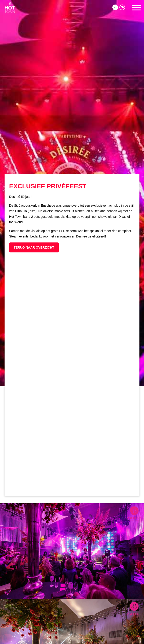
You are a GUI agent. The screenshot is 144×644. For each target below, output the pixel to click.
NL (115, 7)
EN (122, 7)
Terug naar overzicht (34, 247)
